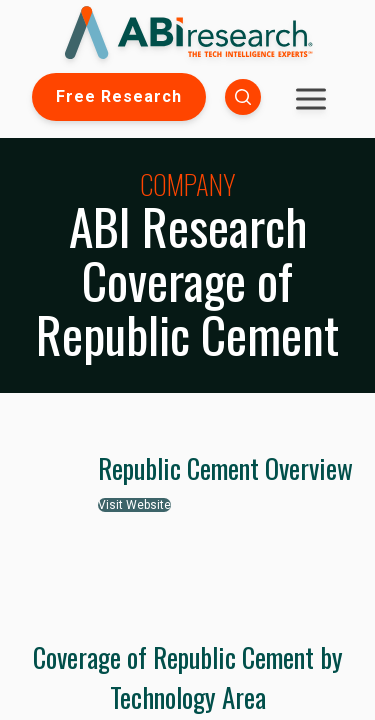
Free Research (119, 96)
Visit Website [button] (134, 505)
